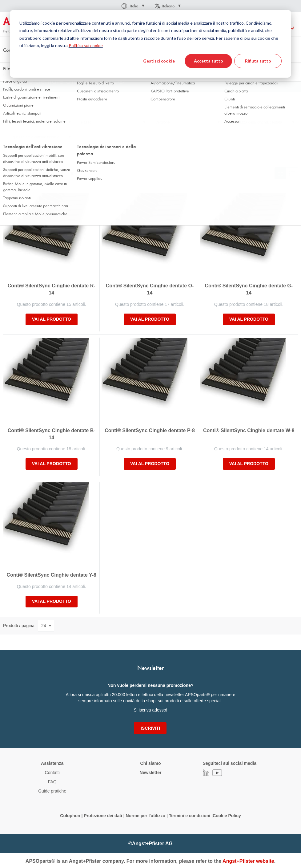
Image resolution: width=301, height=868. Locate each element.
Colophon (70, 816)
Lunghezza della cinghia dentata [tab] (33, 137)
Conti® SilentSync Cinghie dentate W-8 (249, 430)
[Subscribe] (150, 728)
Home (8, 61)
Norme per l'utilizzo (145, 816)
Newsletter (151, 773)
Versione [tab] (163, 122)
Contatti (52, 773)
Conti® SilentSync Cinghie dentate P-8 (150, 430)
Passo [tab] (86, 122)
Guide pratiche (52, 791)
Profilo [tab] (12, 122)
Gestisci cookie (159, 61)
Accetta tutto (209, 61)
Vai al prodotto (52, 319)
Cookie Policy (227, 816)
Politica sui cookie (86, 45)
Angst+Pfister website (248, 861)
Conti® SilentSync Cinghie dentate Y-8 (51, 575)
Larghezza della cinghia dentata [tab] (256, 122)
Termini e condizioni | (191, 816)
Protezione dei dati (103, 816)
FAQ (52, 782)
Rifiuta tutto (258, 61)
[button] (132, 6)
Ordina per (13, 173)
